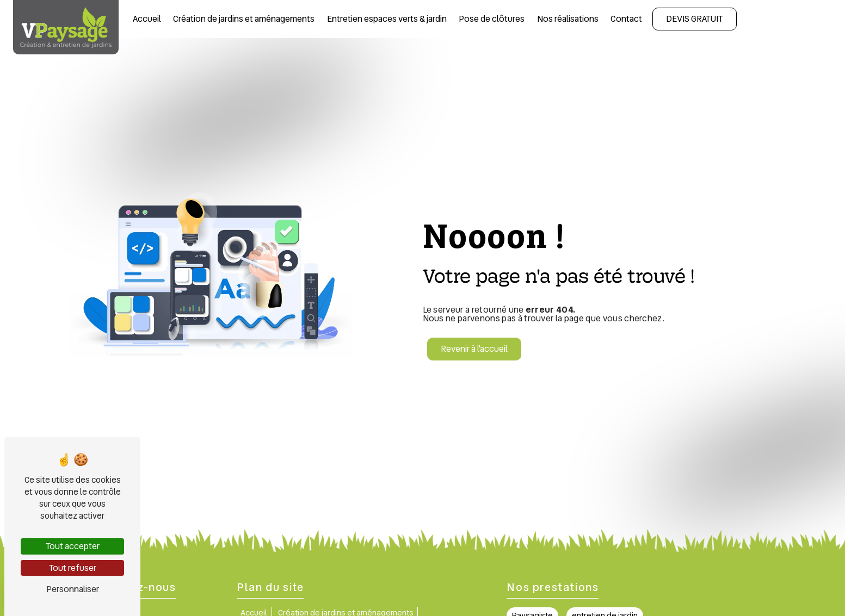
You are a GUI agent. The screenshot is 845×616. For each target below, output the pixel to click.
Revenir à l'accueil (474, 349)
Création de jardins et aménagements (244, 19)
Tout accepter (73, 546)
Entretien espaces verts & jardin (387, 19)
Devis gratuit (695, 19)
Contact (626, 19)
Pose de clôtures (492, 19)
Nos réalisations (568, 19)
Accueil (147, 19)
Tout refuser (73, 568)
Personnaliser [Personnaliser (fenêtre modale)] (73, 589)
